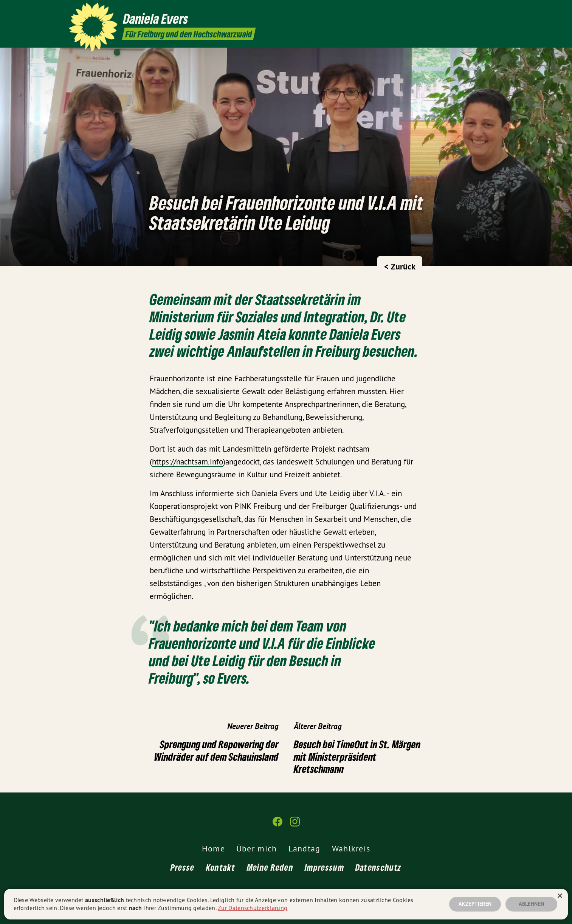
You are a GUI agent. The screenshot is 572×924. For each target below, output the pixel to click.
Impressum (324, 867)
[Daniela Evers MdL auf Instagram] (500, 10)
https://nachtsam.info (188, 462)
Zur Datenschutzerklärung (253, 908)
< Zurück (400, 266)
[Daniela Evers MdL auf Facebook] (488, 10)
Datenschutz (378, 867)
